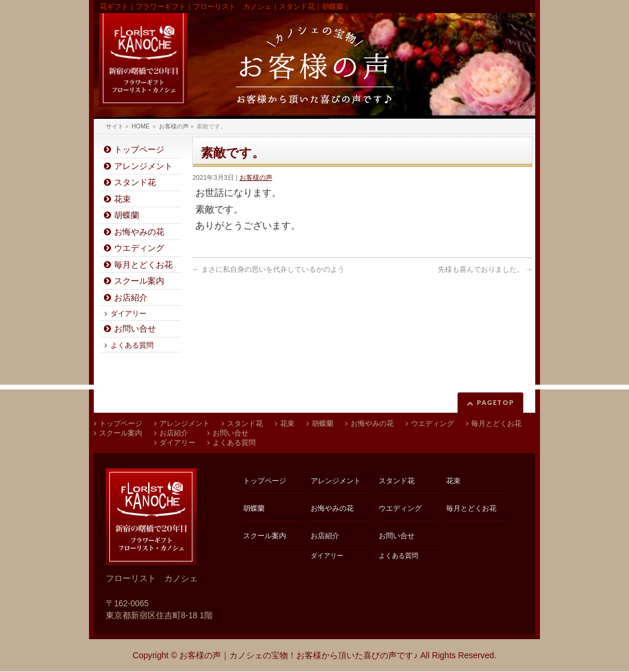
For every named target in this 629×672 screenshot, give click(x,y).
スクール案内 (139, 281)
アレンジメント (143, 166)
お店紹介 (131, 298)
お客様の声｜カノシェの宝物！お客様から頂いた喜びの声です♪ (298, 655)
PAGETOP (495, 402)
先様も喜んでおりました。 (485, 269)
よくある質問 (132, 345)
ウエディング (139, 248)
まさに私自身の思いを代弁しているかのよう (269, 269)
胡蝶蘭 (127, 215)
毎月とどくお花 (143, 265)
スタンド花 (135, 182)
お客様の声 (256, 177)
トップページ (139, 150)
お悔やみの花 (139, 232)
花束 (122, 199)
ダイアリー (128, 314)
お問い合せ (135, 329)
